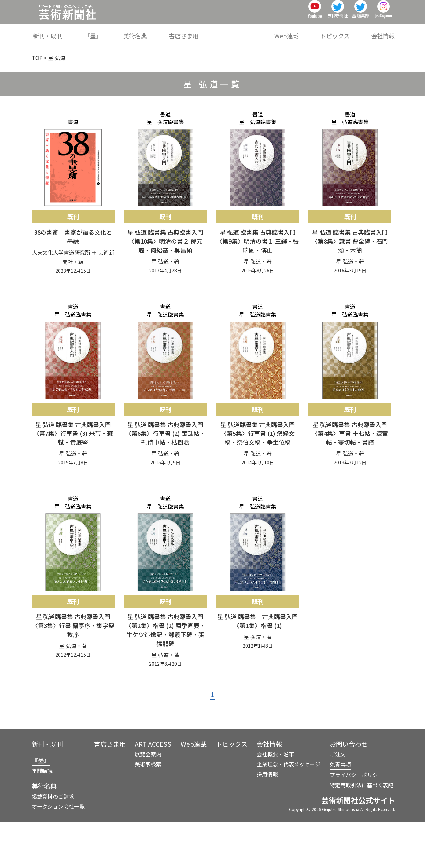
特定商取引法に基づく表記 (362, 831)
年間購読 (42, 817)
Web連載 (306, 31)
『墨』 (152, 31)
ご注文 (338, 800)
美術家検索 (148, 810)
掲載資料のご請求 (53, 842)
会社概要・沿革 (275, 800)
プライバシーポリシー (356, 821)
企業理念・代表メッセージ (289, 810)
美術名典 (185, 31)
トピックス (345, 31)
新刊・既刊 (117, 31)
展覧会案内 (148, 800)
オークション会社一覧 (58, 852)
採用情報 (267, 820)
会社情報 (383, 31)
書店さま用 (223, 31)
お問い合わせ (349, 790)
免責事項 (340, 811)
